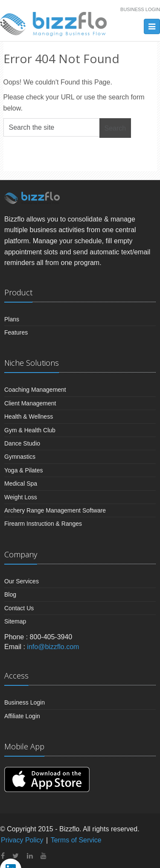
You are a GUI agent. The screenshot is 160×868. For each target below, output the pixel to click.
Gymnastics (20, 457)
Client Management (30, 403)
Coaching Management (35, 390)
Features (16, 332)
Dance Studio (22, 443)
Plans (12, 319)
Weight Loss (21, 497)
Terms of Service (76, 840)
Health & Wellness (29, 417)
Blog (10, 594)
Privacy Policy (22, 840)
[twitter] (16, 856)
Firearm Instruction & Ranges (43, 524)
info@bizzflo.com (53, 647)
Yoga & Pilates (24, 470)
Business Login (140, 9)
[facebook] (3, 856)
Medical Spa (21, 484)
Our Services (22, 581)
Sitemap (15, 621)
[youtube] (44, 856)
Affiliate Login (22, 716)
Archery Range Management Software (55, 510)
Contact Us (19, 608)
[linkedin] (30, 856)
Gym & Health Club (30, 430)
